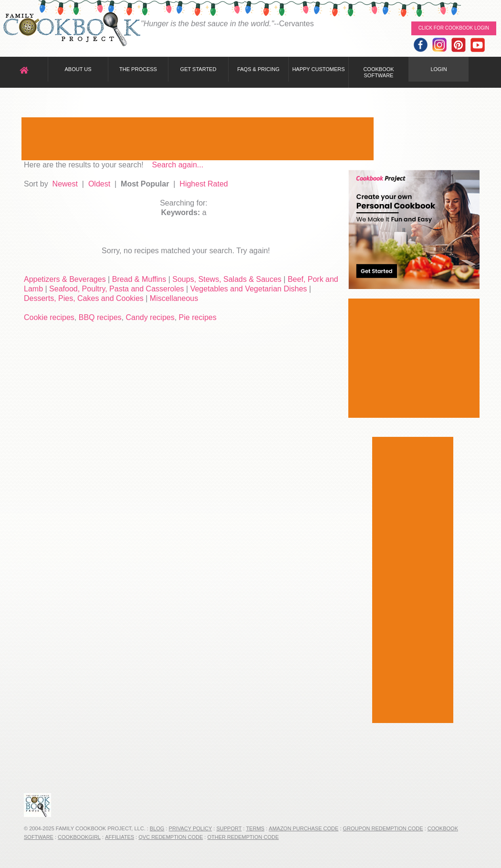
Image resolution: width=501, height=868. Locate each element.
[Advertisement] (198, 139)
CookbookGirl (79, 837)
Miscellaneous (174, 298)
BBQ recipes (100, 317)
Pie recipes (198, 317)
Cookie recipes (49, 317)
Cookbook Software (378, 72)
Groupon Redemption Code (383, 828)
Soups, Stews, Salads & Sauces (227, 279)
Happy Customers (318, 69)
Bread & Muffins (139, 279)
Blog (157, 828)
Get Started (198, 69)
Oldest (99, 184)
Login (438, 69)
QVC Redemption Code (171, 837)
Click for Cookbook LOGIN (454, 28)
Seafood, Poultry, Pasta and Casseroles (117, 289)
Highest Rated (204, 184)
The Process (138, 69)
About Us (78, 69)
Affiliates (120, 837)
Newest (65, 184)
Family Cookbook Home (72, 30)
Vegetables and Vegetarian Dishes (249, 289)
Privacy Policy (191, 828)
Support (229, 828)
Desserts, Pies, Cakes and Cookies (84, 298)
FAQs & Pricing (258, 69)
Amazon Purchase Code (303, 828)
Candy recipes (150, 317)
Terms (256, 828)
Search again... (178, 165)
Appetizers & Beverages (65, 279)
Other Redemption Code (243, 837)
